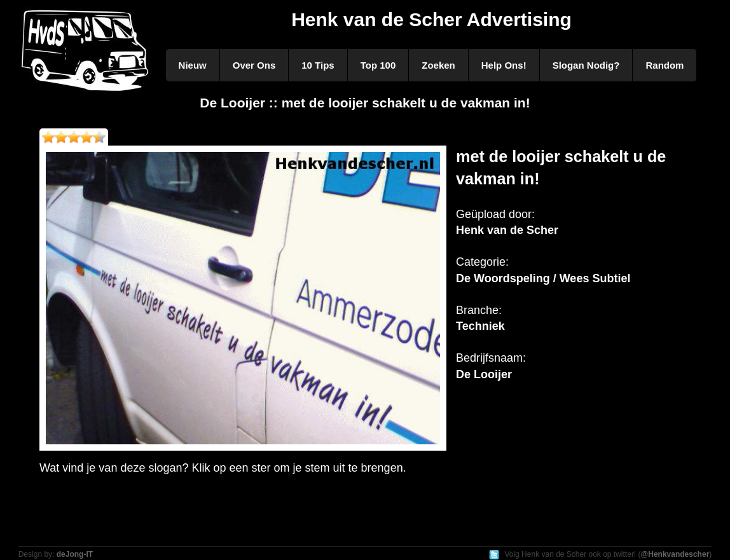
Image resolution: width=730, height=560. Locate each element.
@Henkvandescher (675, 554)
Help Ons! (504, 65)
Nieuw (193, 65)
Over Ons (254, 65)
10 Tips (318, 65)
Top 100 (378, 65)
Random (665, 65)
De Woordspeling (503, 278)
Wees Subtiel (595, 278)
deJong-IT (75, 554)
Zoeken (438, 65)
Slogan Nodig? (586, 65)
